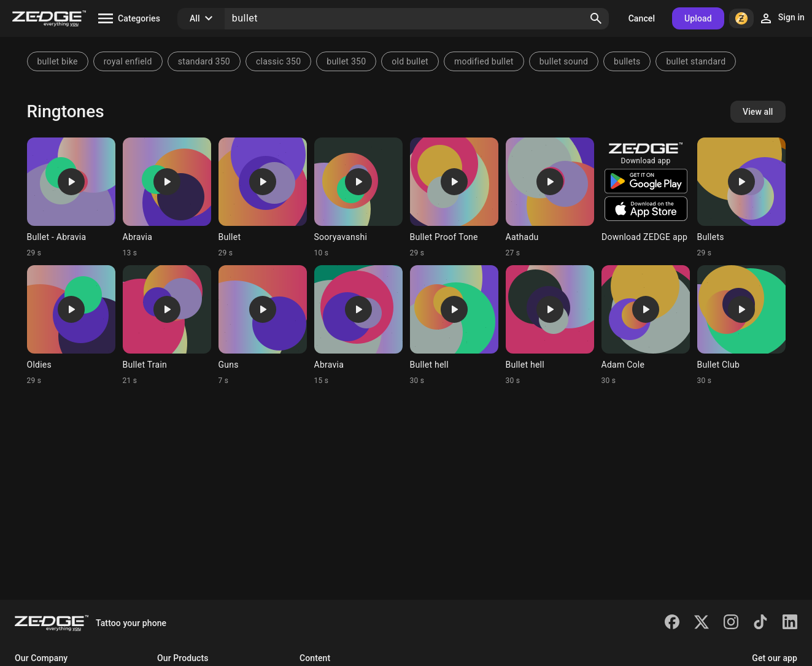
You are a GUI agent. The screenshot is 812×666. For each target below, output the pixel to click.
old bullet (410, 61)
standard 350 (204, 61)
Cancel (642, 18)
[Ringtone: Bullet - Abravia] (71, 198)
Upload (698, 18)
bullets (627, 61)
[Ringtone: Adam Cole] (646, 325)
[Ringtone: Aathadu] (550, 198)
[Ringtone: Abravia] (167, 198)
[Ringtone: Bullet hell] (454, 325)
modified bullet (484, 61)
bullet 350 (346, 61)
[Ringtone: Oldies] (71, 325)
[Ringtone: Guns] (263, 325)
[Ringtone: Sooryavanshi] (358, 198)
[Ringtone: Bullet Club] (741, 325)
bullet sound (564, 61)
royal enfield (128, 61)
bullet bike (58, 61)
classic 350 (278, 61)
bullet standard (696, 61)
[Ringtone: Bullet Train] (167, 325)
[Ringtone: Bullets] (741, 198)
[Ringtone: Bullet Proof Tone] (454, 198)
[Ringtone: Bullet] (263, 198)
